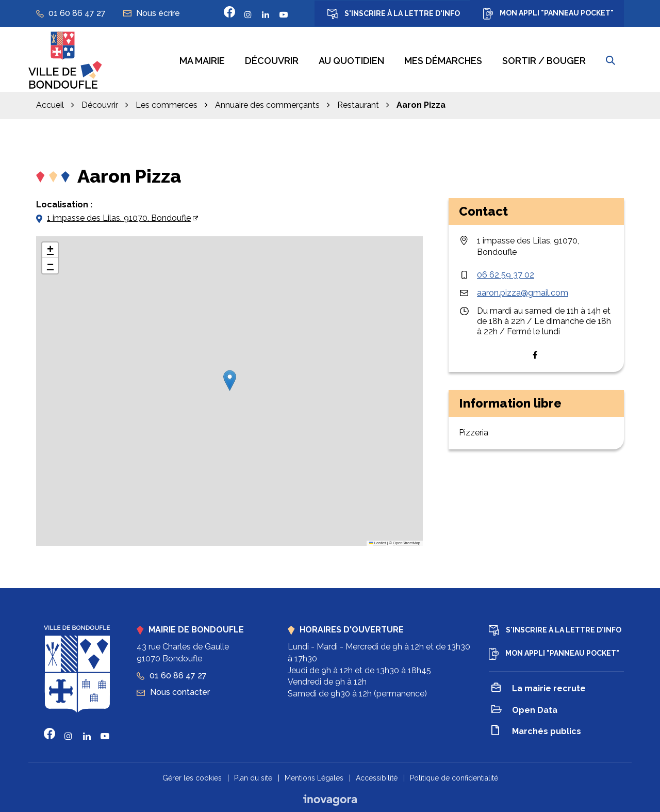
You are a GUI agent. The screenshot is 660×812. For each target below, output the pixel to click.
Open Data (524, 709)
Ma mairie (202, 60)
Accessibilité (377, 776)
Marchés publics (536, 730)
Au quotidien (351, 60)
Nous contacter (173, 691)
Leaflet (377, 541)
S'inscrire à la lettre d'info (394, 14)
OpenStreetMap (407, 541)
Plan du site (253, 776)
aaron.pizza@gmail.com (523, 291)
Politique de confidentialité (454, 776)
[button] (230, 379)
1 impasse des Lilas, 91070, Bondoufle (119, 216)
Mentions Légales (314, 776)
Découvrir (272, 60)
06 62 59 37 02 (506, 273)
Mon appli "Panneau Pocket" (548, 14)
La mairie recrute (539, 688)
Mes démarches (443, 60)
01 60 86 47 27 (172, 674)
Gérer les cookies (192, 776)
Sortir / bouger (544, 60)
